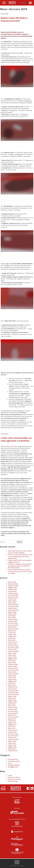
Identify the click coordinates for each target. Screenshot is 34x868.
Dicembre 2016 (13, 734)
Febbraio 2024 (13, 593)
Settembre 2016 (13, 740)
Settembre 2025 (13, 586)
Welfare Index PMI (9, 3)
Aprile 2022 (12, 616)
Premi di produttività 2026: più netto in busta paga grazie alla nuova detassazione (20, 557)
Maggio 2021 (12, 636)
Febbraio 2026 (13, 584)
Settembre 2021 (13, 629)
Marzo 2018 (12, 706)
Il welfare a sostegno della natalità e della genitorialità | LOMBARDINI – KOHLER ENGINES (20, 566)
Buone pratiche (13, 759)
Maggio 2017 (12, 724)
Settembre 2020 (13, 651)
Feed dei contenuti (14, 777)
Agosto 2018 (12, 696)
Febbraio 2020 (13, 665)
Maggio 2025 (12, 588)
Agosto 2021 (12, 631)
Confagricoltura (17, 831)
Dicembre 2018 (13, 691)
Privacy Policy (21, 866)
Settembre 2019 (13, 674)
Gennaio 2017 (12, 732)
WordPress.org (13, 781)
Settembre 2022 (13, 610)
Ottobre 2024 (12, 590)
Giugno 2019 (12, 679)
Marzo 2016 (12, 749)
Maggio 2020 (12, 659)
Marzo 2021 (12, 640)
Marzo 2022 (12, 618)
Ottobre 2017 (12, 715)
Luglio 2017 (12, 721)
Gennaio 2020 (13, 666)
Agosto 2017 (12, 719)
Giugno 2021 (12, 635)
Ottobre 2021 (12, 627)
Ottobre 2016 (12, 738)
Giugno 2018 (12, 700)
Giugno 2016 (12, 745)
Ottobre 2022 (12, 608)
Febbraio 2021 (13, 642)
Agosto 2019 (12, 676)
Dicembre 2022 (13, 604)
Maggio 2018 (12, 702)
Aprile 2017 (12, 726)
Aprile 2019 (12, 683)
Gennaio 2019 (12, 689)
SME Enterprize (17, 812)
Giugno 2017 (12, 723)
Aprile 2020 (12, 661)
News (10, 763)
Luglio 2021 (12, 633)
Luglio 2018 (12, 698)
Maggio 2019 (12, 681)
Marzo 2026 (12, 582)
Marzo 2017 (12, 728)
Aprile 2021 (12, 638)
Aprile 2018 (12, 704)
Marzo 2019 (12, 685)
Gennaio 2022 (12, 621)
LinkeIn (32, 788)
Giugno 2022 (12, 614)
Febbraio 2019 (13, 687)
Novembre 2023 (13, 597)
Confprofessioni (17, 845)
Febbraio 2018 (13, 708)
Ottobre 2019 (12, 672)
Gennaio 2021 (12, 644)
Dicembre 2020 (13, 646)
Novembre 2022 (13, 606)
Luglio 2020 (12, 655)
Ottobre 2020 (12, 649)
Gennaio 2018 (12, 709)
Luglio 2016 (12, 743)
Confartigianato (17, 838)
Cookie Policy (13, 866)
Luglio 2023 (12, 603)
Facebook (28, 788)
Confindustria (17, 824)
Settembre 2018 (13, 695)
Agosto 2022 (12, 612)
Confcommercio (17, 851)
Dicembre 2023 (13, 595)
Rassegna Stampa (14, 765)
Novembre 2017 (13, 713)
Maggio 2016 (12, 747)
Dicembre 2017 (13, 711)
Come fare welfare (14, 761)
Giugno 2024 (12, 591)
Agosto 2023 (12, 601)
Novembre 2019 (13, 670)
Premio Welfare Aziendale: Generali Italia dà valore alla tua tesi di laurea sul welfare (20, 572)
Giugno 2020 (12, 657)
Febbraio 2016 (13, 751)
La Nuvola (13, 446)
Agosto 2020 (12, 653)
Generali (17, 801)
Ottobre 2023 (12, 599)
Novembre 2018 (13, 693)
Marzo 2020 (12, 663)
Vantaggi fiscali (13, 767)
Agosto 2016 (12, 741)
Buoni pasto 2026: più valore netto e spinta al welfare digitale (20, 552)
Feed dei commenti (14, 779)
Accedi (10, 775)
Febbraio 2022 (13, 620)
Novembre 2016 (13, 736)
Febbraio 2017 (13, 730)
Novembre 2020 (13, 648)
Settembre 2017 (13, 717)
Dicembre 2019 (13, 668)
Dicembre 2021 (13, 623)
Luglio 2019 (12, 678)
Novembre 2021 (13, 625)
